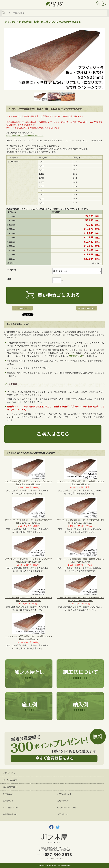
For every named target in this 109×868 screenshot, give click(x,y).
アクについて (9, 773)
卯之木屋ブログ (10, 787)
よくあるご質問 (10, 780)
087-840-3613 (58, 854)
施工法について (76, 356)
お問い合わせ (63, 814)
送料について (8, 801)
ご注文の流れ (8, 794)
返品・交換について (11, 808)
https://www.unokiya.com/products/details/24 (25, 136)
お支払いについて (64, 794)
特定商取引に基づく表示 (67, 808)
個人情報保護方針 (10, 814)
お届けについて (63, 801)
